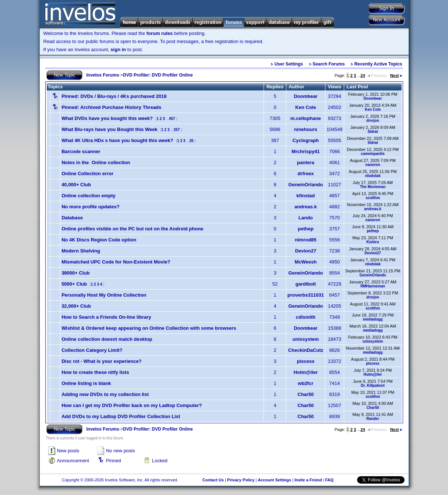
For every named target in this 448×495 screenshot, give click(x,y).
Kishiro (373, 242)
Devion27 (306, 251)
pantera (306, 162)
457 (172, 119)
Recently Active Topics (378, 64)
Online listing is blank (86, 383)
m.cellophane (306, 118)
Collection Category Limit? (92, 350)
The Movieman (373, 187)
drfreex (306, 174)
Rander (373, 419)
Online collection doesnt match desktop (107, 339)
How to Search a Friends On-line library (106, 317)
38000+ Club (75, 273)
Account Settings (274, 480)
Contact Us (213, 480)
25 (191, 141)
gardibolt (306, 284)
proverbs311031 (306, 295)
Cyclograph (306, 140)
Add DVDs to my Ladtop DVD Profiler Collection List (121, 416)
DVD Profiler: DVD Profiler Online (158, 75)
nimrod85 (306, 240)
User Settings (289, 64)
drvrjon (373, 121)
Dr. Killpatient (373, 386)
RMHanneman (373, 286)
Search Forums (329, 64)
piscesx (306, 361)
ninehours (306, 129)
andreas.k (306, 207)
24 (363, 75)
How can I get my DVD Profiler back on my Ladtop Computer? (132, 405)
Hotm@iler (306, 372)
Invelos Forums (103, 75)
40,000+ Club (76, 185)
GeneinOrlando (306, 185)
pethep (306, 229)
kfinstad (306, 196)
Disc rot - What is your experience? (101, 361)
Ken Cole (306, 107)
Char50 (306, 394)
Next (396, 75)
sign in (118, 49)
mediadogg (373, 319)
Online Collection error (87, 174)
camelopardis (373, 154)
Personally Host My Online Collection (104, 295)
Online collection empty (89, 196)
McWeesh (306, 262)
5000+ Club (74, 284)
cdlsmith (306, 317)
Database (72, 218)
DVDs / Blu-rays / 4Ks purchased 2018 (114, 96)
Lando (306, 218)
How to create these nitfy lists (95, 372)
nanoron (373, 165)
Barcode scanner (81, 151)
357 (177, 130)
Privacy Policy (241, 480)
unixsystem (306, 339)
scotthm (373, 198)
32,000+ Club (76, 306)
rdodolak (373, 176)
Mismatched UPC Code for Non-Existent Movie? (116, 262)
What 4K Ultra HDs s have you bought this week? (117, 140)
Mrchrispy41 (306, 151)
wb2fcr (306, 383)
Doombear (306, 96)
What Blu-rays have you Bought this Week (110, 129)
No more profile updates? (90, 207)
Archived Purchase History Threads (111, 107)
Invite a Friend (308, 480)
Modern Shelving (81, 251)
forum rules (160, 33)
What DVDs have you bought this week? (107, 118)
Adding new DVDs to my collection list (105, 394)
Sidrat (373, 132)
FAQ (329, 480)
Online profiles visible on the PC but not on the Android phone (132, 229)
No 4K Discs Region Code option (99, 240)
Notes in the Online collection (96, 162)
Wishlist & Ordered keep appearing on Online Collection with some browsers (149, 328)
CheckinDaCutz (306, 350)
